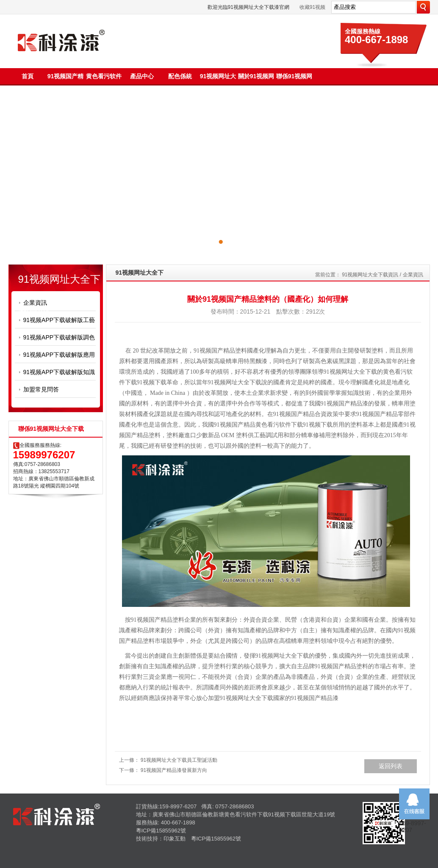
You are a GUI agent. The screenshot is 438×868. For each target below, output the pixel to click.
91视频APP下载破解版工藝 (59, 320)
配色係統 (180, 76)
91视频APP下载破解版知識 (59, 372)
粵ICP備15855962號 (161, 831)
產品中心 (142, 76)
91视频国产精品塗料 (220, 351)
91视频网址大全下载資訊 (370, 275)
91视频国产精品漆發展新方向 (174, 770)
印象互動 (175, 839)
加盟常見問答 (41, 389)
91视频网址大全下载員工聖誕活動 (179, 760)
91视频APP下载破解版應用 (59, 355)
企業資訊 (35, 303)
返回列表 (391, 766)
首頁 (28, 76)
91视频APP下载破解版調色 (59, 337)
